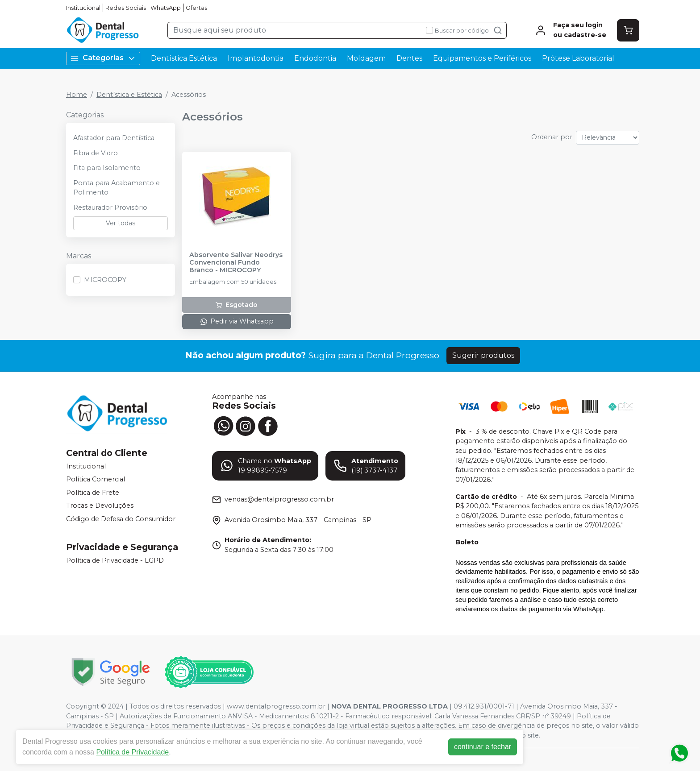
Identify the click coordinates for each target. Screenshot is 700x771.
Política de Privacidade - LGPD (115, 560)
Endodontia (315, 58)
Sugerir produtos (483, 355)
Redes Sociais (126, 8)
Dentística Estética (184, 58)
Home (77, 95)
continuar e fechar (484, 747)
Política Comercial (96, 479)
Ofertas (196, 8)
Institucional (83, 8)
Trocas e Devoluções (100, 506)
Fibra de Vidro (96, 153)
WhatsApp (166, 8)
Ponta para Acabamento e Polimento (117, 188)
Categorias (103, 58)
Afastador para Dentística (114, 138)
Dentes (409, 58)
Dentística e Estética (129, 95)
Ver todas (121, 223)
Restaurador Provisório (110, 207)
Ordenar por (552, 137)
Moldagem (366, 58)
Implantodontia (256, 58)
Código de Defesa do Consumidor (121, 519)
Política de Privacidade (134, 752)
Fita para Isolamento (107, 168)
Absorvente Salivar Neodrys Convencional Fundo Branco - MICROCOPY (236, 263)
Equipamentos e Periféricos (482, 58)
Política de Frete (93, 493)
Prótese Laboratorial (578, 58)
